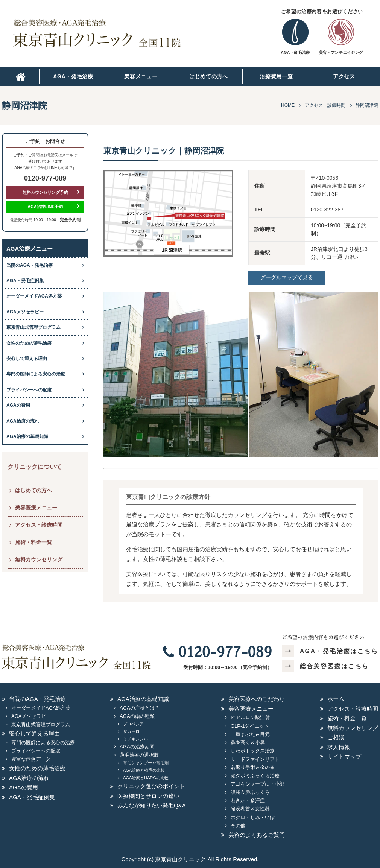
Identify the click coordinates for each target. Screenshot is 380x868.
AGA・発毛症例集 (25, 281)
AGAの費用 (18, 405)
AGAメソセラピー (25, 312)
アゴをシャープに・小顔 (258, 784)
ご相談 (336, 737)
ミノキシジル (135, 739)
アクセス (344, 76)
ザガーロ (131, 731)
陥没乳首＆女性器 (250, 809)
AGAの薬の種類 (137, 716)
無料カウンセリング (39, 559)
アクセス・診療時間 (39, 525)
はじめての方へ (209, 76)
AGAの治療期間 (137, 747)
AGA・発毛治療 (73, 76)
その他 (238, 826)
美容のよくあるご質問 (257, 835)
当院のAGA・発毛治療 (30, 265)
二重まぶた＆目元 (250, 734)
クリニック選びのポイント (151, 786)
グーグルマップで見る (287, 277)
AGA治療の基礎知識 (27, 436)
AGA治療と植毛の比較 (144, 770)
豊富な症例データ (31, 759)
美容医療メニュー (36, 508)
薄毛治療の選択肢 (139, 755)
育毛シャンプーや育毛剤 (146, 763)
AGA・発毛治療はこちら (330, 651)
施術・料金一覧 (33, 542)
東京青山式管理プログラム (33, 327)
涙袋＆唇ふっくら (250, 792)
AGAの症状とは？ (139, 708)
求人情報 (339, 747)
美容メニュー (141, 76)
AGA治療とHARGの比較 (146, 778)
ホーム (336, 699)
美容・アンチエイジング (341, 52)
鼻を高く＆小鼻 (248, 743)
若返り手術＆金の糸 (253, 767)
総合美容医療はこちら (325, 666)
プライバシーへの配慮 (29, 390)
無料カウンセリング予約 (45, 192)
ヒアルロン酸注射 (250, 717)
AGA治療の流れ (23, 421)
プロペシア (133, 724)
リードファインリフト (255, 759)
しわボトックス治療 (253, 751)
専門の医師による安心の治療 (36, 374)
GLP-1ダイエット (250, 726)
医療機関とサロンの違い (148, 796)
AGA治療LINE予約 (45, 207)
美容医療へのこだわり (257, 699)
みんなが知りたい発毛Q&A (152, 805)
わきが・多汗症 (248, 800)
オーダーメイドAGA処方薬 (34, 296)
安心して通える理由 (27, 359)
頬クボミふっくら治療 (255, 776)
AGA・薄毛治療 (296, 52)
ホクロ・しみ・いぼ (253, 817)
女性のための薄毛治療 (29, 343)
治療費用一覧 (276, 76)
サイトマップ (344, 756)
